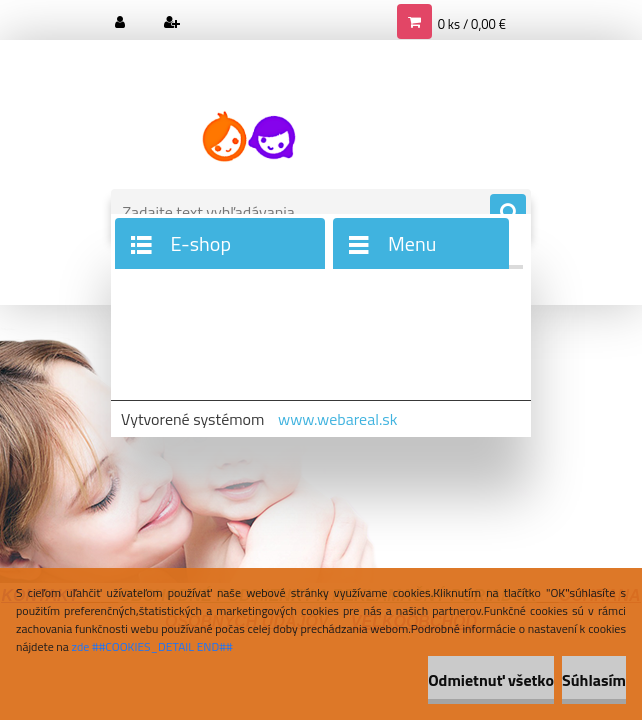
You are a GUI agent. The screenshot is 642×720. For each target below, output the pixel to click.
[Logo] (248, 137)
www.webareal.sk (338, 419)
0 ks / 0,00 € (472, 24)
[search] (508, 213)
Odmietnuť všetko (491, 680)
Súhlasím (594, 680)
